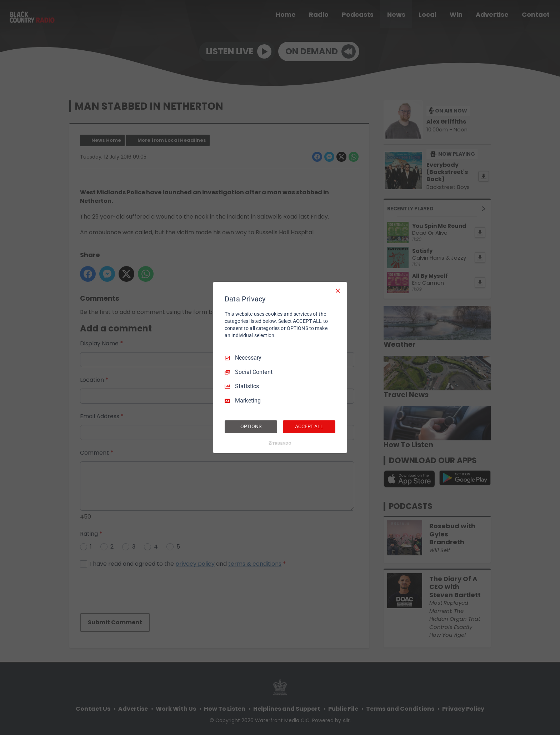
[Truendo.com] (280, 443)
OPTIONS (251, 426)
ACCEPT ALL (309, 426)
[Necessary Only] (338, 291)
